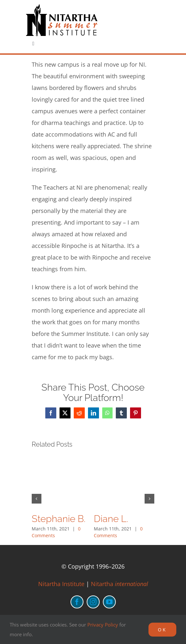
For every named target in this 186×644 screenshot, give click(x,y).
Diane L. (111, 519)
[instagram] (93, 602)
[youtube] (109, 602)
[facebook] (77, 602)
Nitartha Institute (61, 584)
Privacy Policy (103, 625)
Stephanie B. (59, 519)
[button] (37, 499)
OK (162, 630)
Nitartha (120, 584)
